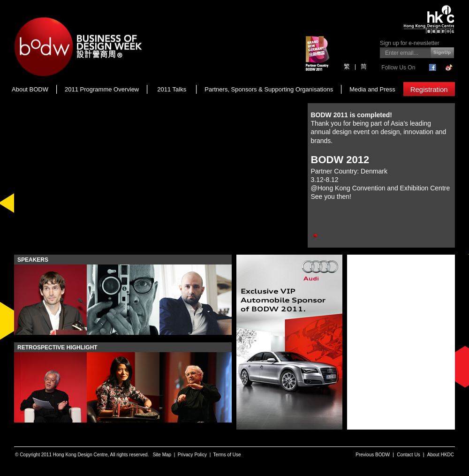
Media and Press (372, 89)
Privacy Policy (192, 455)
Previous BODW (373, 455)
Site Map (162, 455)
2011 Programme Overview (102, 89)
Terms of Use (227, 455)
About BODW (30, 89)
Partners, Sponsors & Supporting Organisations (269, 89)
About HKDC (441, 455)
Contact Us (408, 455)
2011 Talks (172, 89)
